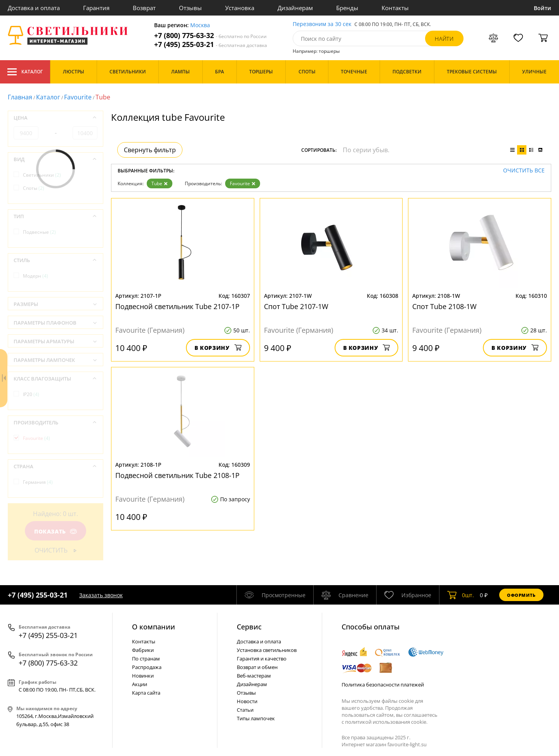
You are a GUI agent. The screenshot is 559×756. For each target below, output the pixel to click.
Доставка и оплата (34, 8)
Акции (140, 684)
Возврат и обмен (257, 667)
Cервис (249, 627)
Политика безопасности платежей (383, 685)
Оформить (521, 595)
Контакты (395, 8)
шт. (461, 595)
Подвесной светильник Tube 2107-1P (177, 306)
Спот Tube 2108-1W (444, 306)
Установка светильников (267, 650)
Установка (240, 8)
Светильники (42, 175)
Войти (543, 8)
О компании (154, 627)
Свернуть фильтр (150, 150)
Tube (160, 183)
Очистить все (524, 171)
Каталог (25, 72)
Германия (38, 482)
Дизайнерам (295, 8)
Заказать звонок (101, 595)
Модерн (36, 276)
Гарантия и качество (262, 659)
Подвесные (39, 232)
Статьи (245, 710)
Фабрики (143, 650)
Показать (56, 531)
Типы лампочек (256, 718)
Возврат (144, 8)
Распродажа (147, 667)
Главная (20, 97)
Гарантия (96, 8)
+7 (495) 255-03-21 (211, 44)
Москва (200, 25)
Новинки (143, 676)
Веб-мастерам (254, 676)
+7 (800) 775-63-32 (210, 36)
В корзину (218, 348)
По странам (146, 659)
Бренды (347, 8)
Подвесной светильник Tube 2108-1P (177, 475)
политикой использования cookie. (386, 722)
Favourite (78, 97)
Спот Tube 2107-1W (296, 306)
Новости (247, 701)
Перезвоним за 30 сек (322, 24)
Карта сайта (146, 693)
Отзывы (190, 8)
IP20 (31, 394)
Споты (34, 188)
